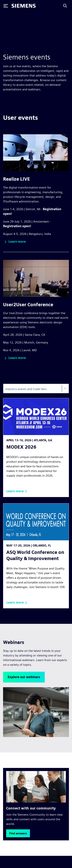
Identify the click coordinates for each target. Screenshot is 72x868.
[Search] (65, 6)
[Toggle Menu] (6, 6)
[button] (14, 242)
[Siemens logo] (24, 6)
